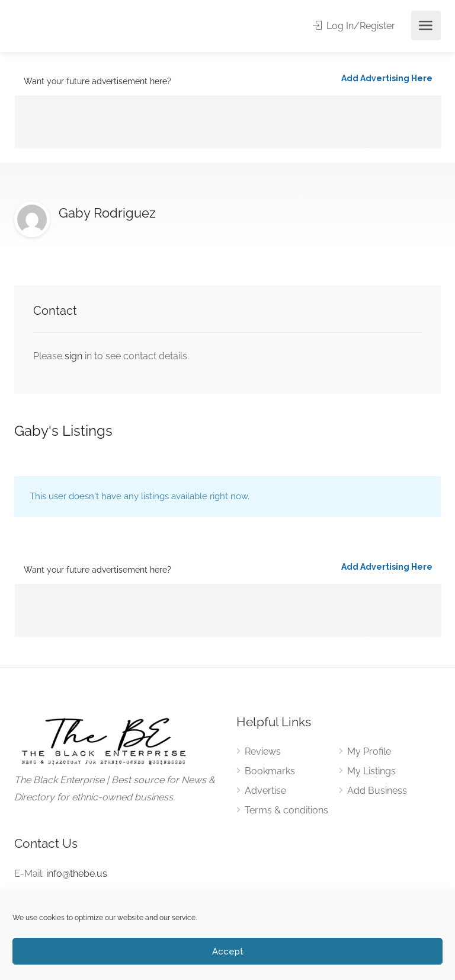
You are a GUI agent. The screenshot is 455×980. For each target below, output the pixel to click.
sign (75, 356)
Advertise (265, 791)
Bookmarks (270, 771)
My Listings (371, 771)
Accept (228, 952)
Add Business (377, 791)
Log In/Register (354, 26)
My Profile (369, 751)
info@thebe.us (77, 874)
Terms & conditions (286, 810)
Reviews (263, 751)
